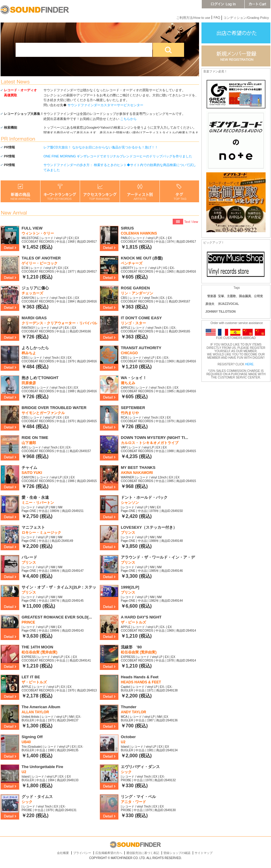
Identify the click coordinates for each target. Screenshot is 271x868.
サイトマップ (204, 853)
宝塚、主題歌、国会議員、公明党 (240, 296)
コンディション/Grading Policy (246, 18)
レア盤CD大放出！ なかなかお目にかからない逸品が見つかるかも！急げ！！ (101, 147)
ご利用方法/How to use (193, 18)
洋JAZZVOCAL (228, 304)
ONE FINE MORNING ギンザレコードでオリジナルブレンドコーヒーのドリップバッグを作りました (118, 156)
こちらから (128, 119)
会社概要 (63, 853)
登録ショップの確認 (177, 853)
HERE (249, 364)
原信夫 (210, 304)
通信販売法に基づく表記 (143, 853)
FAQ (217, 17)
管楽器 (212, 296)
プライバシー (82, 853)
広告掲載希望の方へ (109, 853)
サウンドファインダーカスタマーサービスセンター (105, 105)
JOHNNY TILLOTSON (220, 312)
